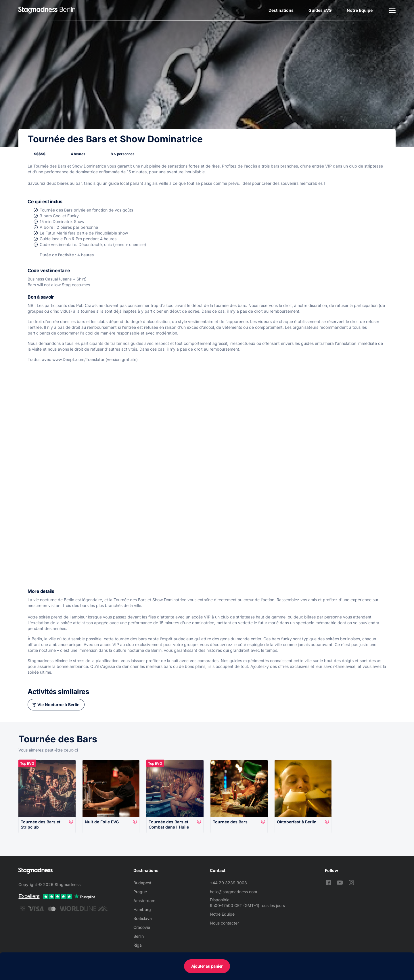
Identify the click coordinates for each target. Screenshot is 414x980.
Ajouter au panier (207, 966)
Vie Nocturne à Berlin (59, 705)
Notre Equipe (360, 10)
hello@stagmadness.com (233, 892)
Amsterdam (144, 901)
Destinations (281, 10)
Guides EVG (320, 10)
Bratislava (143, 918)
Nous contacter (224, 923)
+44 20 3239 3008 (228, 883)
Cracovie (142, 927)
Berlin (139, 936)
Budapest (142, 883)
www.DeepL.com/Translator (78, 359)
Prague (140, 892)
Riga (138, 945)
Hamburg (142, 909)
